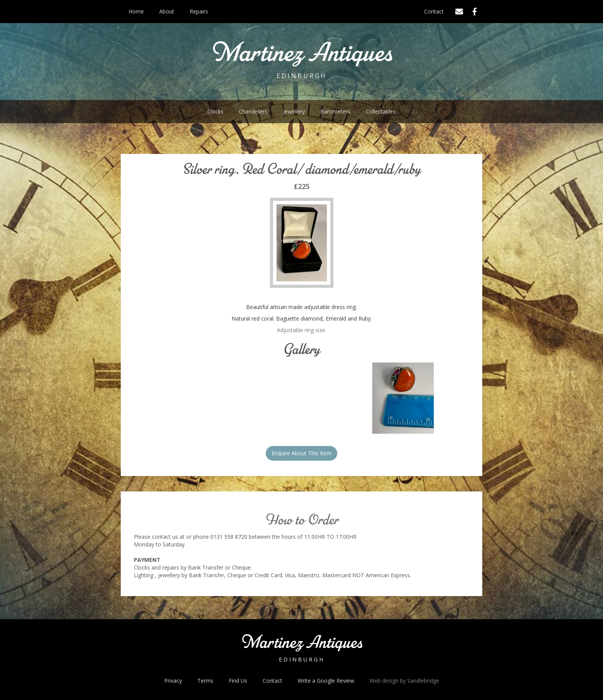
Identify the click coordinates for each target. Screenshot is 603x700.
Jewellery (294, 111)
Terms (205, 681)
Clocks (215, 111)
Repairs (199, 11)
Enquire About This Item (301, 453)
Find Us (238, 681)
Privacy (173, 681)
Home (136, 11)
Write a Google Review (326, 681)
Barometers (335, 111)
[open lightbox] (403, 398)
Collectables (381, 111)
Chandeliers (253, 111)
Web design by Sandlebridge (404, 681)
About (167, 11)
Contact (434, 11)
